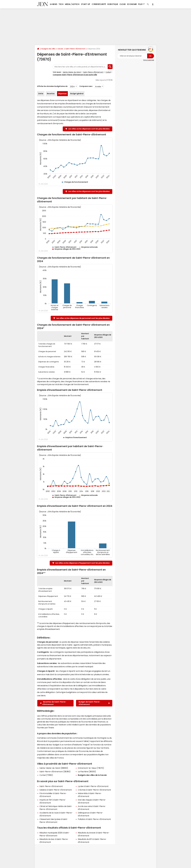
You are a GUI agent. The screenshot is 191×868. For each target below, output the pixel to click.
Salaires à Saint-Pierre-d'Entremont (56, 790)
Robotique (113, 4)
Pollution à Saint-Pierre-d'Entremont (94, 819)
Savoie (60, 49)
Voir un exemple (149, 60)
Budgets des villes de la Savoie (92, 775)
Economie (132, 4)
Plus (141, 4)
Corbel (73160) (46, 775)
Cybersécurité (99, 4)
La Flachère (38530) (87, 772)
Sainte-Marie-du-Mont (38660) (54, 768)
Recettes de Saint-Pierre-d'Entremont (53, 703)
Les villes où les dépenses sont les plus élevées (89, 129)
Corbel (108, 72)
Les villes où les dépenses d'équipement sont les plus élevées (82, 563)
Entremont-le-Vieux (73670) (91, 768)
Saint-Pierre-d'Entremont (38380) (55, 772)
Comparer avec (86, 86)
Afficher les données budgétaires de (52, 86)
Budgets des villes (48, 49)
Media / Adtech (72, 4)
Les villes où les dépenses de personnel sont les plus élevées (83, 318)
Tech (61, 4)
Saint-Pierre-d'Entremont (75, 49)
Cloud (123, 4)
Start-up (86, 4)
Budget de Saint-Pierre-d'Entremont (94, 703)
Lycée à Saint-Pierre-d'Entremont (93, 786)
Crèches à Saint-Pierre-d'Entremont (94, 790)
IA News (54, 4)
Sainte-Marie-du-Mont (72, 72)
